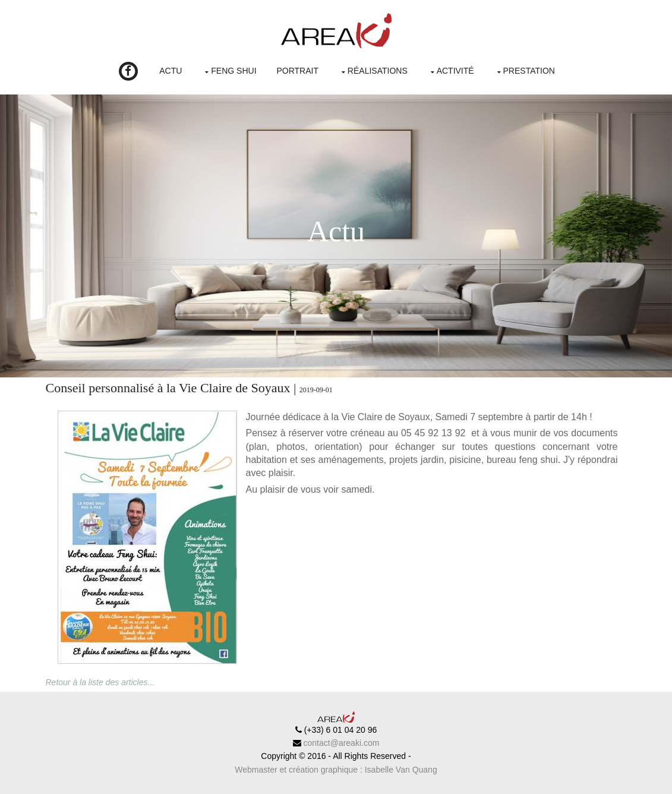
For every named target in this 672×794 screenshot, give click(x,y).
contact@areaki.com (340, 743)
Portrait (297, 71)
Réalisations (378, 71)
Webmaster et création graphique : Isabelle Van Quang (336, 770)
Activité (455, 71)
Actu (171, 71)
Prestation (529, 71)
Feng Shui (234, 71)
